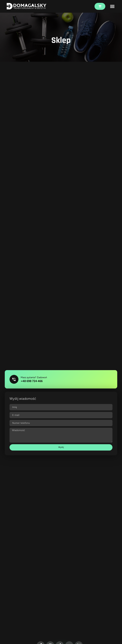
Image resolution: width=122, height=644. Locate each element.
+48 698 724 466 (32, 381)
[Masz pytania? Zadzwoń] (14, 380)
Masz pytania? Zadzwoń (34, 378)
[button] (112, 6)
